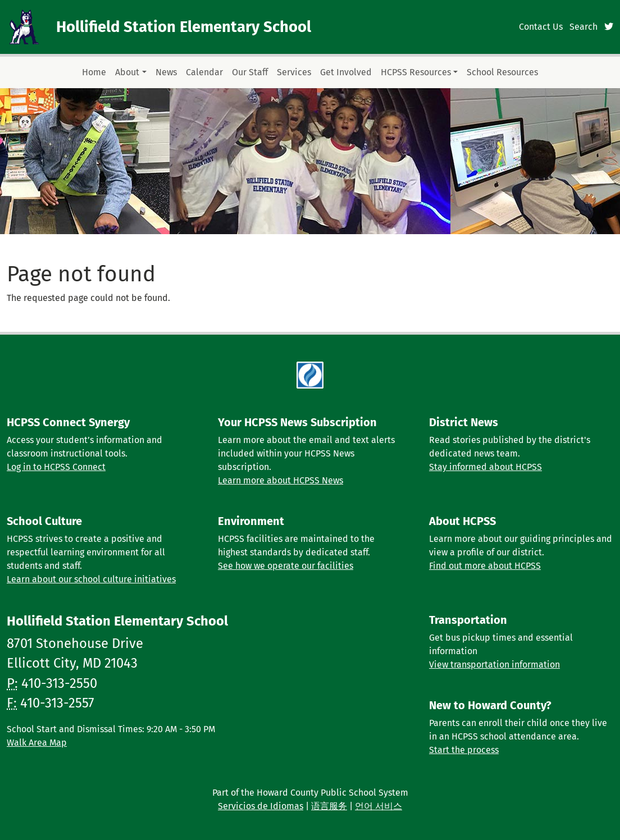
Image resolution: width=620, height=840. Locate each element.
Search (583, 27)
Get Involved (346, 72)
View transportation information (494, 665)
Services (294, 72)
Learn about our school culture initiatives (91, 579)
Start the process (464, 750)
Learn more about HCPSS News (281, 480)
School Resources (502, 72)
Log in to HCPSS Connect (56, 467)
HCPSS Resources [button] (416, 72)
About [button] (127, 72)
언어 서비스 (379, 806)
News (166, 72)
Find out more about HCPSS (485, 566)
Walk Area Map (37, 743)
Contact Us (541, 27)
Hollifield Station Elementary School (184, 27)
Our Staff (250, 72)
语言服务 (329, 806)
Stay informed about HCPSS (485, 467)
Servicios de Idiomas (261, 806)
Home (94, 72)
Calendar (204, 72)
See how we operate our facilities (286, 566)
